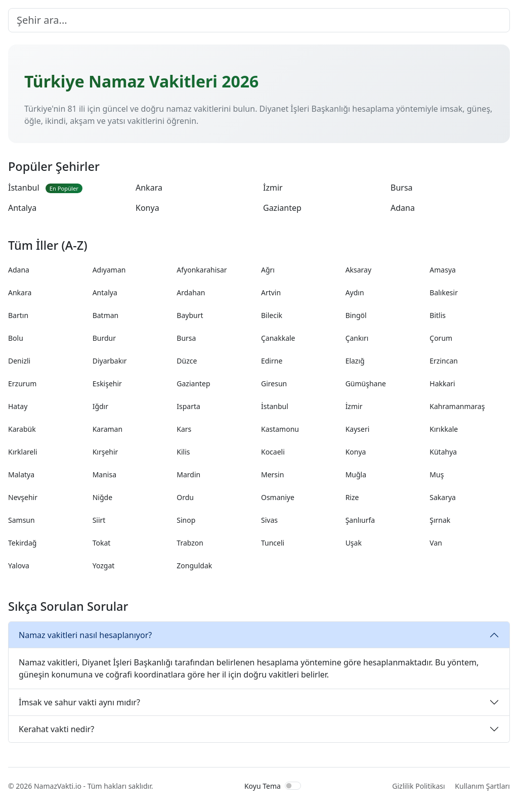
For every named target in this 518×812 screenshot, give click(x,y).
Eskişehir (107, 384)
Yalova (19, 566)
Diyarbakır (110, 361)
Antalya (22, 208)
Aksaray (358, 270)
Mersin (272, 475)
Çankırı (357, 338)
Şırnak (440, 520)
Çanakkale (278, 338)
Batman (106, 315)
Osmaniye (278, 497)
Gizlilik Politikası (418, 786)
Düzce (187, 361)
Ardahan (191, 292)
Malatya (21, 475)
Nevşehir (23, 497)
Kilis (183, 452)
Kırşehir (105, 452)
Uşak (354, 543)
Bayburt (190, 315)
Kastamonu (280, 429)
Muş (437, 475)
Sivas (269, 520)
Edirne (272, 361)
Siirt (99, 520)
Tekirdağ (22, 543)
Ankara (149, 188)
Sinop (186, 520)
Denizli (19, 361)
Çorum (441, 338)
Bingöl (356, 315)
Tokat (102, 543)
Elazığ (355, 361)
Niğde (102, 497)
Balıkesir (444, 292)
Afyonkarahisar (202, 270)
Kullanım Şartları (482, 786)
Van (436, 543)
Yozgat (104, 566)
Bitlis (438, 315)
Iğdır (100, 406)
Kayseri (358, 429)
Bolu (16, 338)
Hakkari (442, 384)
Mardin (188, 475)
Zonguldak (194, 566)
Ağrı (268, 270)
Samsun (21, 520)
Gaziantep (282, 208)
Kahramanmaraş (457, 406)
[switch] (293, 786)
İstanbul (45, 188)
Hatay (18, 406)
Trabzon (190, 543)
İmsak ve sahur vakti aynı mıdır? (79, 702)
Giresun (274, 384)
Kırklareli (23, 452)
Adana (403, 208)
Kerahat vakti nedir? (56, 729)
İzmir (273, 188)
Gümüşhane (366, 384)
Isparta (188, 406)
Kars (184, 429)
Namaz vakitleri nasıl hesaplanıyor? (85, 635)
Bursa (402, 188)
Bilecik (272, 315)
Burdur (104, 338)
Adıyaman (109, 270)
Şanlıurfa (360, 520)
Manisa (104, 475)
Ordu (185, 497)
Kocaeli (273, 452)
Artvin (271, 292)
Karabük (22, 429)
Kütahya (443, 452)
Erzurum (22, 384)
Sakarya (443, 497)
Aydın (355, 292)
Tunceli (273, 543)
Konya (147, 208)
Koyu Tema (263, 786)
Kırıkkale (444, 429)
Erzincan (444, 361)
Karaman (107, 429)
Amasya (443, 270)
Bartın (18, 315)
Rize (352, 497)
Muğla (356, 475)
